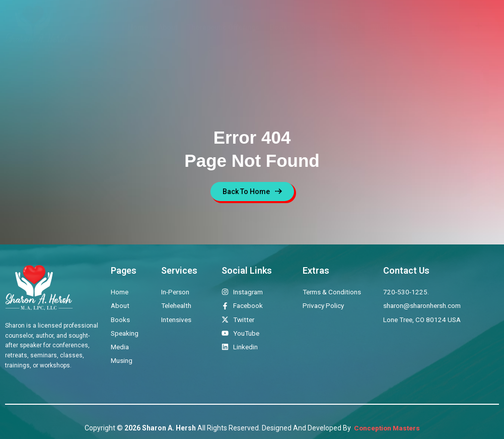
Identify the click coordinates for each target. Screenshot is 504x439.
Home (138, 27)
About (168, 27)
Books (280, 27)
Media (352, 27)
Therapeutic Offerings (224, 27)
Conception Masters (386, 428)
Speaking (316, 27)
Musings (387, 27)
